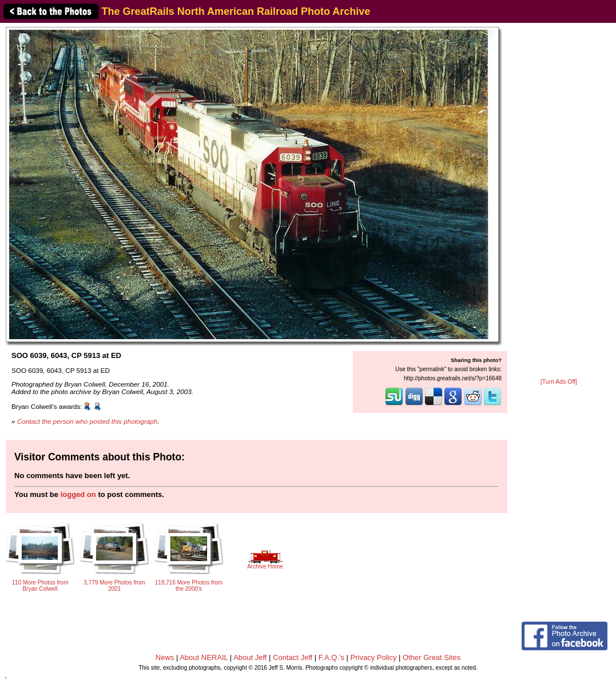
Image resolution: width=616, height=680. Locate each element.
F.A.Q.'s (331, 657)
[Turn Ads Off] (559, 382)
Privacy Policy (374, 657)
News (165, 657)
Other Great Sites (432, 657)
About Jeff (250, 657)
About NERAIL (204, 657)
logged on (78, 494)
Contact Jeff (293, 657)
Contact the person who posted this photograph (88, 421)
